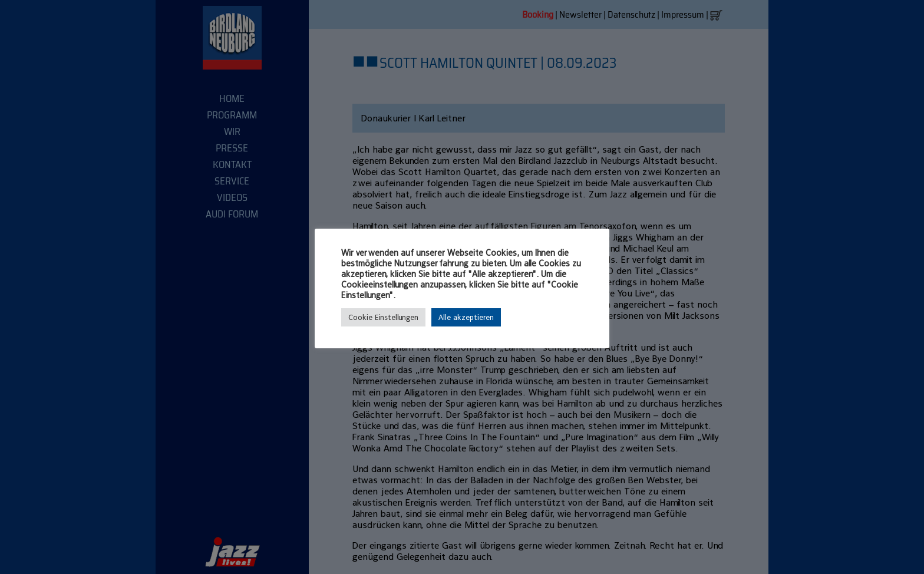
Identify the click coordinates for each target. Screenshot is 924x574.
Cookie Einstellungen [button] (383, 317)
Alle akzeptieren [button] (466, 317)
